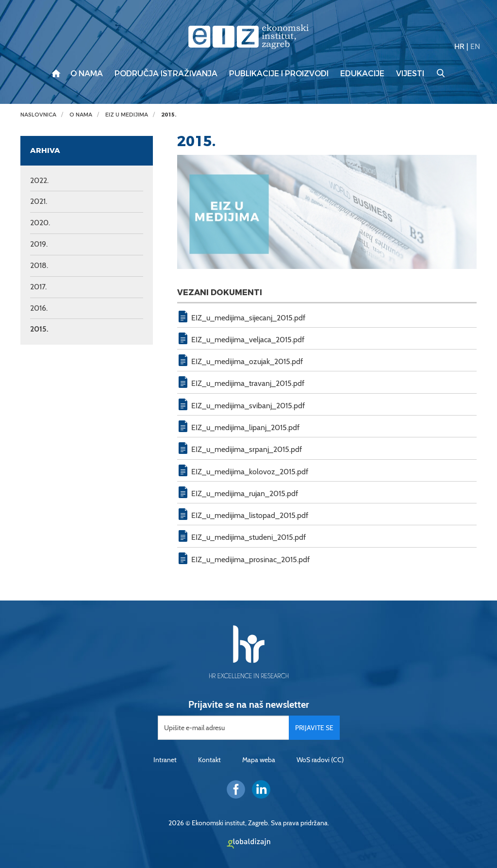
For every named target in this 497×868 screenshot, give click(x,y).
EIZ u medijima (127, 115)
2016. (39, 308)
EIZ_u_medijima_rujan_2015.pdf (245, 493)
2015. (169, 115)
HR (459, 46)
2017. (38, 287)
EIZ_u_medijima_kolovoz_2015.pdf (250, 472)
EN (475, 46)
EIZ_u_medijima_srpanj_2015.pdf (247, 449)
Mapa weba (259, 760)
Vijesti (410, 74)
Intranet (165, 760)
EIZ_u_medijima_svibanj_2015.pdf (248, 406)
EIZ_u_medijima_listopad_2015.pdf (250, 515)
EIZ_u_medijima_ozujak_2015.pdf (247, 361)
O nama (87, 74)
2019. (39, 244)
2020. (40, 223)
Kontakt (209, 760)
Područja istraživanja (166, 74)
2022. (39, 180)
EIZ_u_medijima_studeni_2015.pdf (248, 537)
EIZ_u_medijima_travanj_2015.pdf (248, 383)
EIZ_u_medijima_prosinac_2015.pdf (250, 559)
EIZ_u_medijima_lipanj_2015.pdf (245, 427)
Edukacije (362, 74)
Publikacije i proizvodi (279, 74)
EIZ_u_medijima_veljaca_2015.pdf (248, 340)
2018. (39, 265)
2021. (39, 201)
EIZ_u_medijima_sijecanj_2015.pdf (248, 318)
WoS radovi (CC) (320, 760)
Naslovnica (38, 115)
